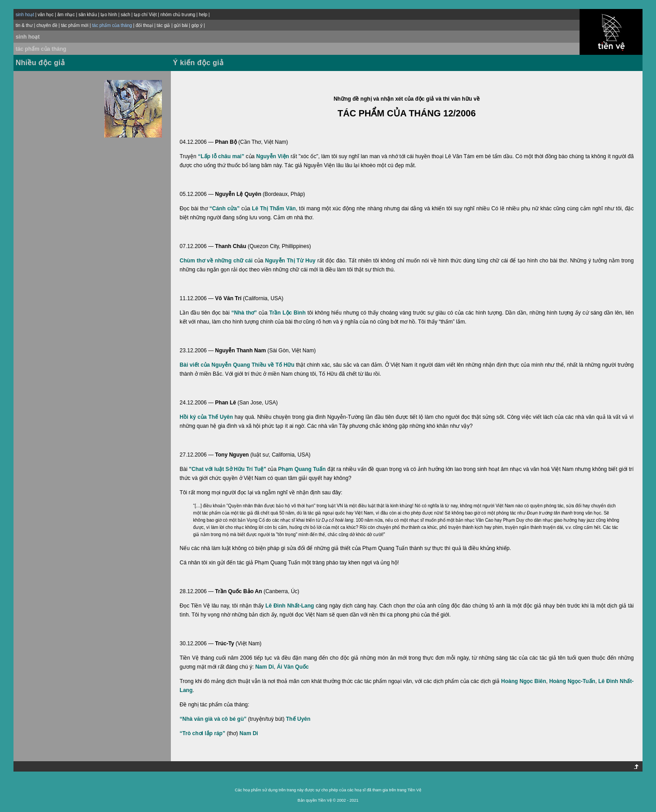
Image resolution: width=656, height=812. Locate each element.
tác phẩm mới (75, 25)
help (203, 15)
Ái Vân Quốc (293, 667)
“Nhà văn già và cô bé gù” (213, 719)
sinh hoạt (28, 37)
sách (125, 15)
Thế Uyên (298, 719)
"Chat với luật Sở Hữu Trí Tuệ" (228, 469)
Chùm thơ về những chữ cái (216, 261)
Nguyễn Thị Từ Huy (290, 261)
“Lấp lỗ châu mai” (221, 156)
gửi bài (181, 25)
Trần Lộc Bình (288, 313)
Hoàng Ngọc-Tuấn (572, 681)
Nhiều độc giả (40, 63)
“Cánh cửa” (225, 209)
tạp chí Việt (145, 15)
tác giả (164, 25)
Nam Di (265, 667)
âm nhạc (66, 15)
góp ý (197, 25)
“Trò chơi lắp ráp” (203, 733)
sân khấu (87, 15)
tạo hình (109, 15)
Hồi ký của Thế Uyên (207, 417)
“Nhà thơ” (244, 313)
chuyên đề (47, 25)
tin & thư (24, 25)
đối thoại (145, 25)
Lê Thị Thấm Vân (274, 209)
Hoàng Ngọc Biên (524, 681)
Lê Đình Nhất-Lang (290, 606)
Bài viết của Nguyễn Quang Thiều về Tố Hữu (237, 365)
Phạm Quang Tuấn (302, 469)
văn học (46, 15)
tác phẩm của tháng (41, 49)
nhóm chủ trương (178, 15)
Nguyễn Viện (273, 156)
